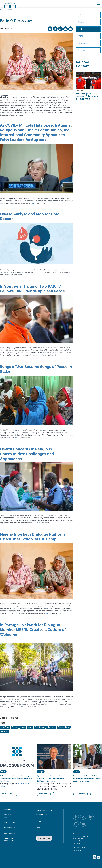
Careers (8, 810)
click (32, 203)
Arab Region (40, 727)
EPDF (3, 772)
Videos (81, 22)
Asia (30, 727)
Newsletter (83, 43)
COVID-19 (5, 727)
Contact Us (10, 828)
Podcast (82, 50)
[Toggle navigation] (98, 3)
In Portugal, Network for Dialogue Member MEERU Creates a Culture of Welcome (33, 630)
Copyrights (9, 833)
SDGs (77, 772)
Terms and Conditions (9, 840)
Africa (23, 727)
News (80, 15)
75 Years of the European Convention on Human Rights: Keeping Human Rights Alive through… (53, 778)
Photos (81, 36)
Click (36, 523)
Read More (7, 794)
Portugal (4, 731)
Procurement (10, 823)
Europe (15, 727)
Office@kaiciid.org (79, 847)
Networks (51, 727)
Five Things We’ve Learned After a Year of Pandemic (87, 96)
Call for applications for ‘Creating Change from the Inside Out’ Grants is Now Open (16, 778)
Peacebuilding (64, 727)
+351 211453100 (78, 850)
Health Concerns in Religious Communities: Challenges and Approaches (27, 454)
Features (82, 29)
